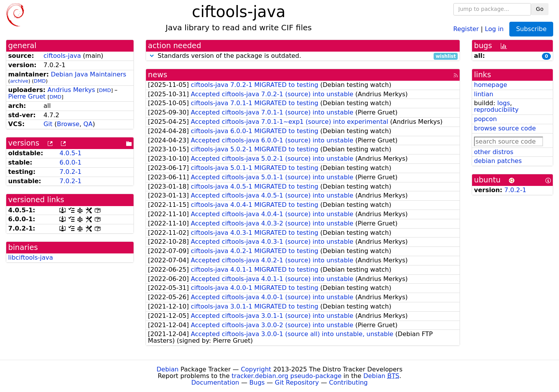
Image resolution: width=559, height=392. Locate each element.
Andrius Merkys (71, 90)
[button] (152, 56)
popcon (485, 119)
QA (88, 124)
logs (504, 103)
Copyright (256, 369)
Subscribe (531, 29)
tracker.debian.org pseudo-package (287, 376)
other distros (494, 152)
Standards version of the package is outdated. (303, 56)
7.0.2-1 (70, 172)
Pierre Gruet (27, 96)
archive (19, 81)
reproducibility (496, 110)
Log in (494, 29)
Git (48, 124)
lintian (484, 94)
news (158, 75)
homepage (490, 85)
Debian (168, 369)
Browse (68, 124)
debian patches (498, 161)
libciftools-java (31, 258)
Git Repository (297, 382)
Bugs (257, 382)
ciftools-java (62, 56)
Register (466, 29)
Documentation (215, 382)
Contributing (349, 382)
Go (540, 9)
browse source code (505, 128)
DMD (40, 81)
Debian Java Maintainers (89, 74)
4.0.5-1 (70, 153)
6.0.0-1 (70, 162)
